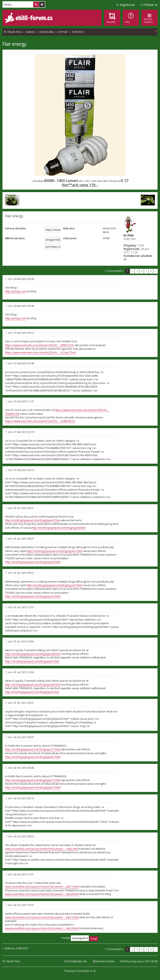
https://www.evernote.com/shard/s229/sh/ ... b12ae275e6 (40, 352)
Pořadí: (80, 938)
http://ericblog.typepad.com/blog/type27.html (33, 757)
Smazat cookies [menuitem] (105, 961)
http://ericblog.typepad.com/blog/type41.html (33, 520)
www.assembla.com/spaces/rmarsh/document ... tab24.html (42, 928)
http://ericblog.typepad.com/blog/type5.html (32, 661)
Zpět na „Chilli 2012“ (17, 948)
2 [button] (132, 271)
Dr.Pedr (129, 235)
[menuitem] (131, 18)
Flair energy (14, 44)
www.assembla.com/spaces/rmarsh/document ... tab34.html (42, 894)
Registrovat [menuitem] (127, 5)
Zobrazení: (70, 238)
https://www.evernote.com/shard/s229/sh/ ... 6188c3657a (40, 421)
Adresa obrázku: (16, 228)
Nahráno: (69, 228)
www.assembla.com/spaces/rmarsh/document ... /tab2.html (42, 849)
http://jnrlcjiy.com (16, 291)
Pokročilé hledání (42, 4)
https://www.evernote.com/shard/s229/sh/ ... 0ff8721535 (39, 345)
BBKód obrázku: (15, 238)
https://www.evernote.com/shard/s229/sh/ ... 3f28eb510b (57, 412)
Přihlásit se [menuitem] (150, 5)
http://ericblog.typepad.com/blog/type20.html (33, 562)
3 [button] (137, 271)
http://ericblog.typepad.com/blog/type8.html (59, 528)
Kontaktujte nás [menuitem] (77, 961)
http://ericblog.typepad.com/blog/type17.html (33, 749)
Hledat (36, 4)
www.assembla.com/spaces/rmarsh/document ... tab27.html (42, 917)
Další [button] (156, 271)
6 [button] (151, 271)
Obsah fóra (13, 961)
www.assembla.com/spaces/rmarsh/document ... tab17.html (42, 886)
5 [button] (146, 271)
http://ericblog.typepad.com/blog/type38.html (33, 654)
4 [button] (142, 271)
